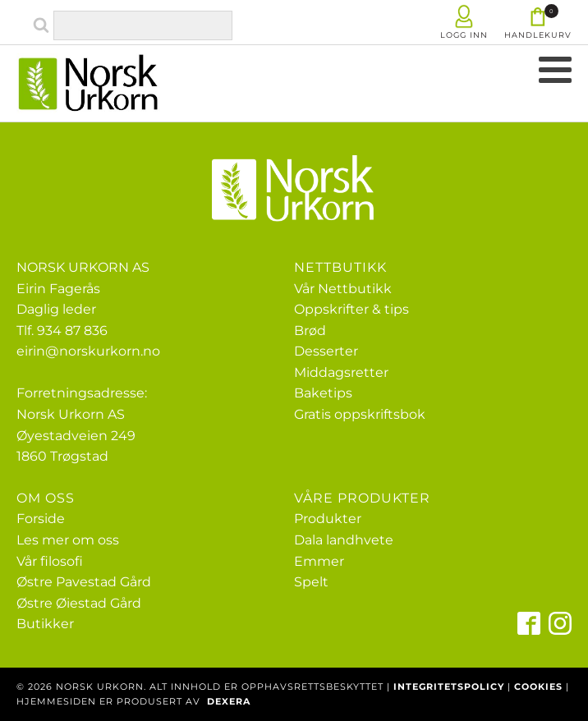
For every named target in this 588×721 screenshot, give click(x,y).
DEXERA (229, 701)
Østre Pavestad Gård (84, 582)
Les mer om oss (68, 540)
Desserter (326, 351)
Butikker (45, 624)
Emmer (319, 561)
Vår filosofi (50, 561)
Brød (310, 331)
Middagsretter (341, 372)
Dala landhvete (344, 540)
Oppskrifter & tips (351, 309)
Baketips (323, 393)
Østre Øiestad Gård (79, 603)
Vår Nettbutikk (343, 289)
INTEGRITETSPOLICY (449, 687)
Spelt (311, 582)
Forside (41, 519)
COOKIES (538, 687)
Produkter (328, 519)
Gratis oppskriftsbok (360, 414)
